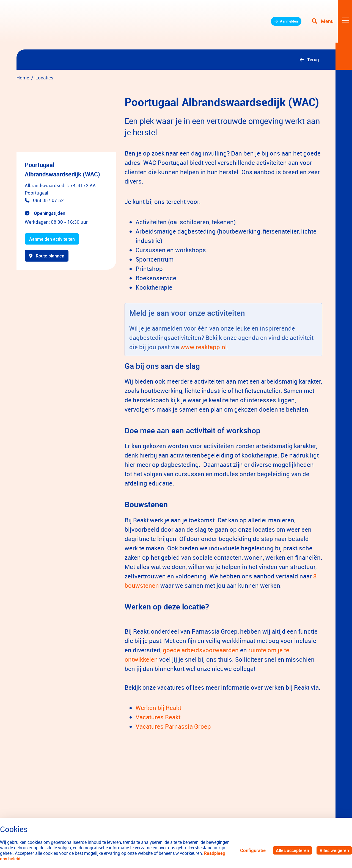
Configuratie (251, 850)
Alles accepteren (291, 850)
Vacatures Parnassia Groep (173, 726)
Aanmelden (281, 25)
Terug (313, 59)
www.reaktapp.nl (204, 347)
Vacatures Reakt (158, 717)
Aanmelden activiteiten (53, 239)
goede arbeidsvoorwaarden (201, 650)
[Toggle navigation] (331, 25)
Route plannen (48, 257)
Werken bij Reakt (158, 708)
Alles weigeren (334, 850)
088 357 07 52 (48, 200)
